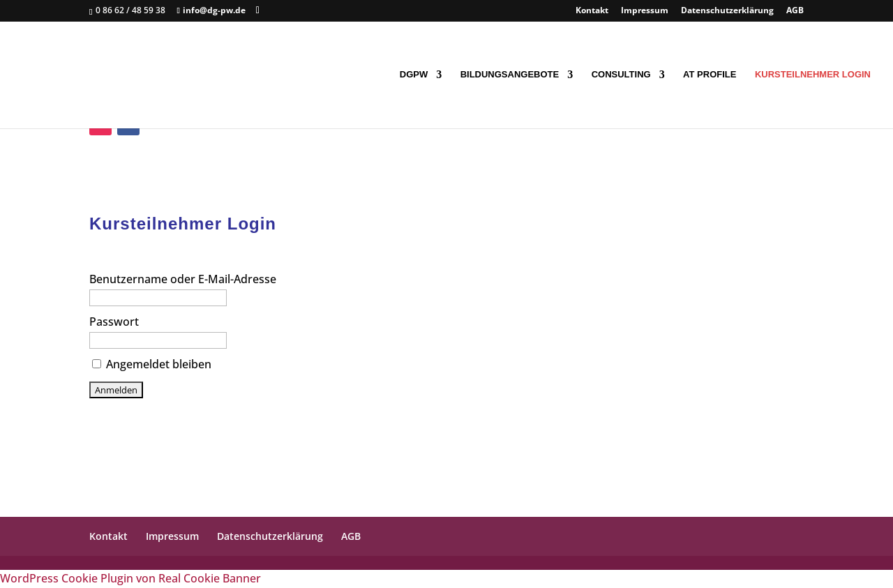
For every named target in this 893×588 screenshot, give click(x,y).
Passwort (114, 322)
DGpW (414, 75)
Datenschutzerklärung (727, 11)
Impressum (645, 11)
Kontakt (592, 11)
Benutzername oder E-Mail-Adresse (183, 279)
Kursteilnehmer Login (813, 75)
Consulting (621, 75)
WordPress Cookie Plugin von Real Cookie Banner (130, 578)
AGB (795, 11)
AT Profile (710, 75)
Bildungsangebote (510, 75)
